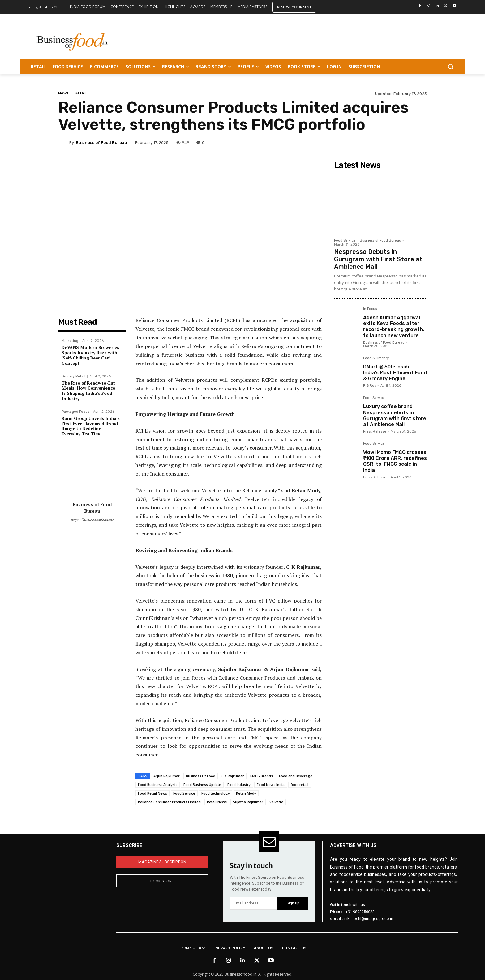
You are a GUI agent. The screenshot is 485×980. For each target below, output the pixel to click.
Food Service (184, 793)
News (63, 93)
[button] (450, 67)
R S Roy (370, 386)
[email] (254, 903)
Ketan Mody (246, 793)
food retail (300, 784)
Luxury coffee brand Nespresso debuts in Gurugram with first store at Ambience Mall (395, 415)
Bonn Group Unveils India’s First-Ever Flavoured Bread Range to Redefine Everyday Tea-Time (91, 426)
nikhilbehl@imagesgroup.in (369, 919)
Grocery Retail (73, 376)
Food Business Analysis (158, 784)
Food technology (216, 793)
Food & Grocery (376, 358)
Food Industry (239, 784)
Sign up (293, 903)
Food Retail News (152, 793)
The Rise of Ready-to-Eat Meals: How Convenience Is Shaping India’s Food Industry (88, 391)
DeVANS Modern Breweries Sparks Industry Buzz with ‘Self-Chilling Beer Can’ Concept (90, 355)
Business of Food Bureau (101, 143)
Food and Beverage (296, 776)
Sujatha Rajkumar (248, 802)
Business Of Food (201, 776)
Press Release (375, 431)
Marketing (70, 341)
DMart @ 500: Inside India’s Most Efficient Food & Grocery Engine (395, 373)
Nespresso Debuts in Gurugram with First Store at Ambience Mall (378, 259)
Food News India (271, 784)
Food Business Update (202, 784)
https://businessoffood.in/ (92, 520)
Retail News (217, 802)
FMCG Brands (262, 776)
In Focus (370, 309)
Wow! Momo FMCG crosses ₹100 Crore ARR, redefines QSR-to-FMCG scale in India (395, 461)
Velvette (276, 802)
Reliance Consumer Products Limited (169, 802)
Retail (80, 93)
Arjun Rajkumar (167, 776)
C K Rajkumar (233, 776)
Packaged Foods (75, 412)
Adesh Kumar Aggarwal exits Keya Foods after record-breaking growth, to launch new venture (394, 327)
